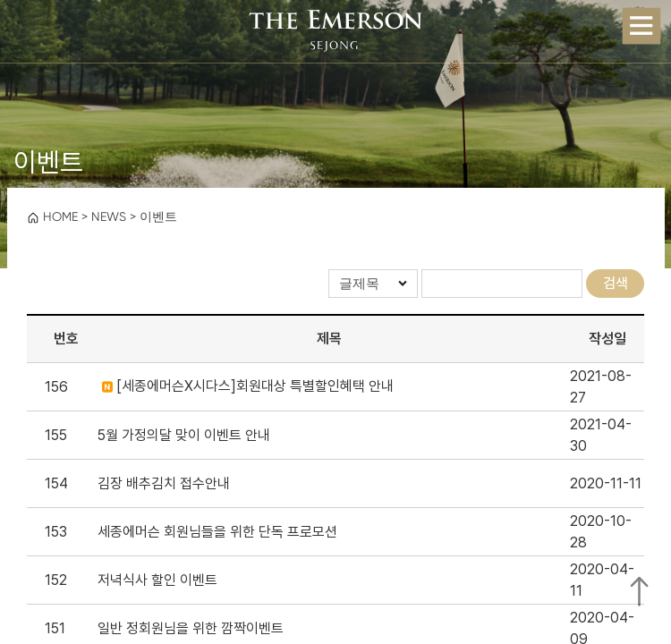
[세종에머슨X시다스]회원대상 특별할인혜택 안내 (248, 386)
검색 (616, 283)
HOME (52, 216)
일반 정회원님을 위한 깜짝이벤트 (191, 628)
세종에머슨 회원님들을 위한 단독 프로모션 (217, 532)
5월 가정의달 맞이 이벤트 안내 (184, 435)
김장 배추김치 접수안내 (164, 483)
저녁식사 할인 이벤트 (157, 580)
